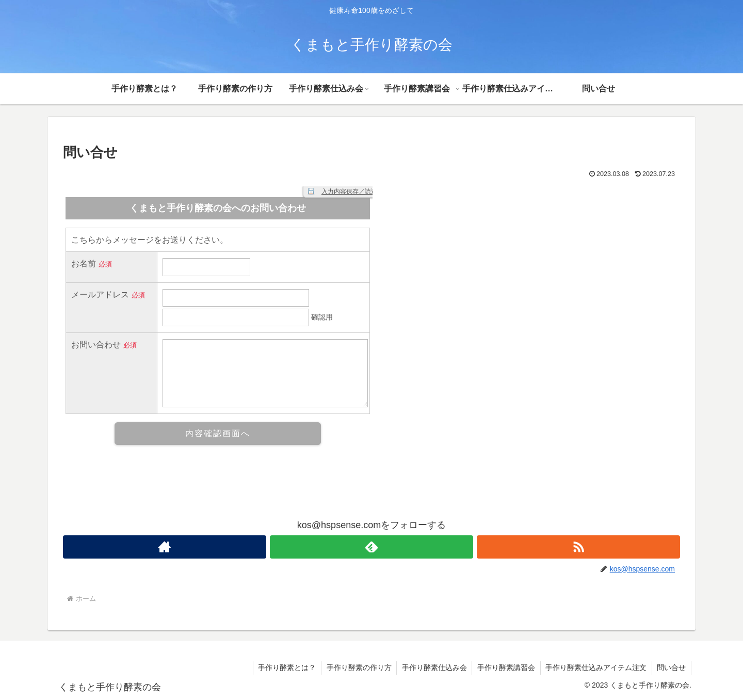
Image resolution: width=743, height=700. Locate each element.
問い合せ (671, 667)
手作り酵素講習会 (505, 667)
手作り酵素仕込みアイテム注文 (595, 667)
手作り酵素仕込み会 (433, 667)
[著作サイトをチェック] (164, 547)
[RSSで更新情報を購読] (579, 547)
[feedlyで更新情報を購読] (371, 547)
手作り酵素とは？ (285, 667)
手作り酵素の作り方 (357, 667)
